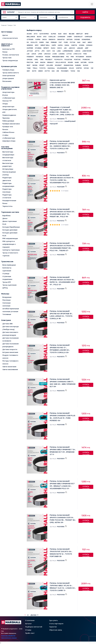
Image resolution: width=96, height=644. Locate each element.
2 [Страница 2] (28, 615)
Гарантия (53, 627)
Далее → (34, 615)
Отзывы (28, 630)
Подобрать (85, 17)
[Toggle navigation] (92, 4)
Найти (85, 12)
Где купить (53, 621)
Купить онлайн (86, 86)
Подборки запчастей (34, 627)
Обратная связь (56, 630)
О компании (30, 621)
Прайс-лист (30, 633)
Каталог (11, 12)
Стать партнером (56, 624)
